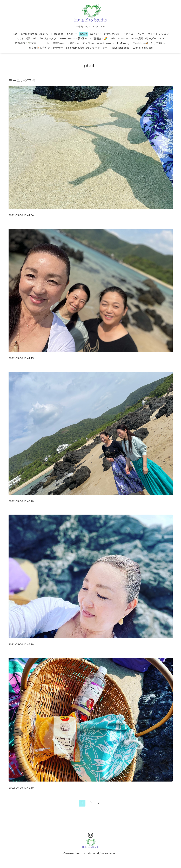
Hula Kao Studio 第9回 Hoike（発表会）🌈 (83, 39)
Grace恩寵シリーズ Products (148, 39)
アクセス (128, 34)
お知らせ (72, 34)
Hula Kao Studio (82, 853)
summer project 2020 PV (34, 34)
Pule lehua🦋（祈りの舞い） (150, 43)
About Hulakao (106, 43)
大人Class (88, 43)
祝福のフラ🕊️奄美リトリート (32, 43)
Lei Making (123, 43)
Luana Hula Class (143, 48)
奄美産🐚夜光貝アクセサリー (46, 48)
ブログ (140, 34)
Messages (57, 34)
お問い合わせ (112, 34)
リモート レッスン (158, 34)
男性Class (58, 43)
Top (15, 34)
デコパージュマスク (45, 39)
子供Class (73, 43)
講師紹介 (96, 34)
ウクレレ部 (23, 39)
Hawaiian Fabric (120, 48)
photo (84, 34)
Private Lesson (119, 39)
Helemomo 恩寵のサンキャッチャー (87, 48)
